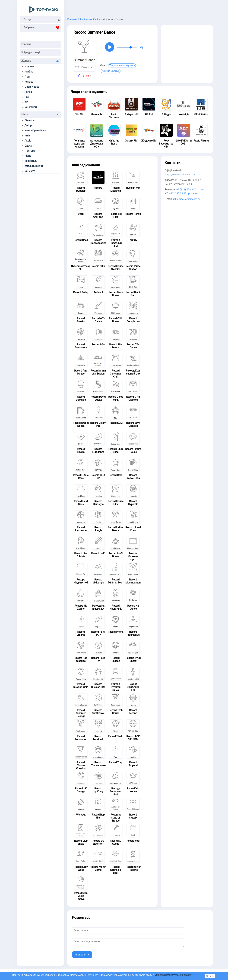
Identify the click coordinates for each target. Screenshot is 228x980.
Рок (27, 97)
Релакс (29, 82)
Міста (25, 115)
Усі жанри (31, 107)
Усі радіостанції (31, 52)
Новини (29, 66)
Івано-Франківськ (35, 130)
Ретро (28, 92)
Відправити (82, 955)
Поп (27, 77)
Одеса (28, 146)
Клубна (29, 72)
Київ (27, 135)
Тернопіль (31, 161)
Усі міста (30, 171)
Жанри (26, 61)
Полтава (30, 151)
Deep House (32, 87)
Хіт (26, 102)
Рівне (28, 156)
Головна (26, 44)
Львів (28, 141)
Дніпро (29, 125)
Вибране (42, 28)
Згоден (210, 976)
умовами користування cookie (173, 975)
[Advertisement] (140, 8)
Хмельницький (34, 166)
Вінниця (30, 120)
